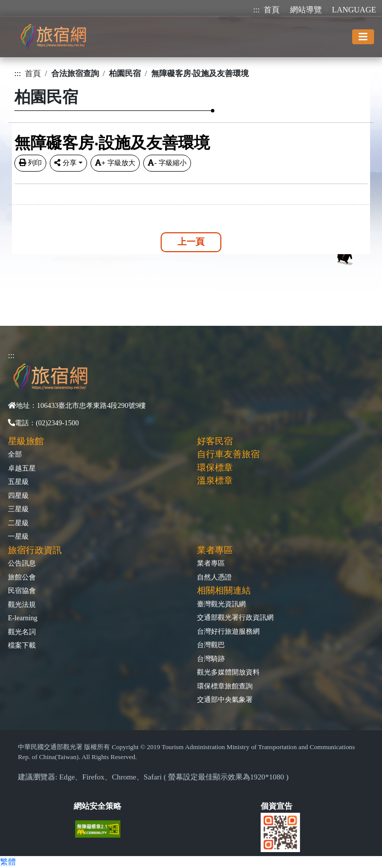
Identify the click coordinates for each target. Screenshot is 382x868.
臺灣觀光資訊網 (221, 604)
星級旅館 (26, 441)
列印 (30, 163)
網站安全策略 (97, 806)
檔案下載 (22, 645)
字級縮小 (167, 163)
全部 (15, 454)
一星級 (18, 536)
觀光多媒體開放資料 (228, 672)
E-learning (23, 618)
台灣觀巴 (211, 645)
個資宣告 (277, 806)
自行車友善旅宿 (228, 454)
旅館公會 (22, 577)
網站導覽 (306, 10)
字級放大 (115, 163)
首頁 (272, 10)
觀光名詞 (22, 632)
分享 (65, 163)
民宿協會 (22, 590)
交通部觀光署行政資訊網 (235, 617)
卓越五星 (22, 468)
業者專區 (211, 563)
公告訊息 (22, 563)
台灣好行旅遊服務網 (228, 631)
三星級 (18, 509)
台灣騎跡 (211, 659)
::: (256, 10)
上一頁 (191, 242)
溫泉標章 (215, 481)
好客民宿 (215, 441)
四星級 (18, 495)
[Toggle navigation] (363, 37)
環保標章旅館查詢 (225, 686)
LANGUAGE (354, 10)
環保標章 (215, 468)
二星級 (18, 523)
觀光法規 (22, 604)
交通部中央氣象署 (225, 699)
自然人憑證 (214, 577)
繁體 (8, 862)
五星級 (18, 482)
